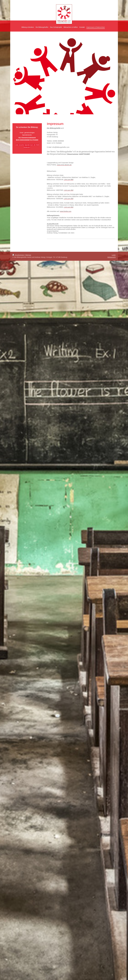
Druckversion (18, 255)
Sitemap (28, 255)
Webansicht (112, 257)
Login (114, 255)
